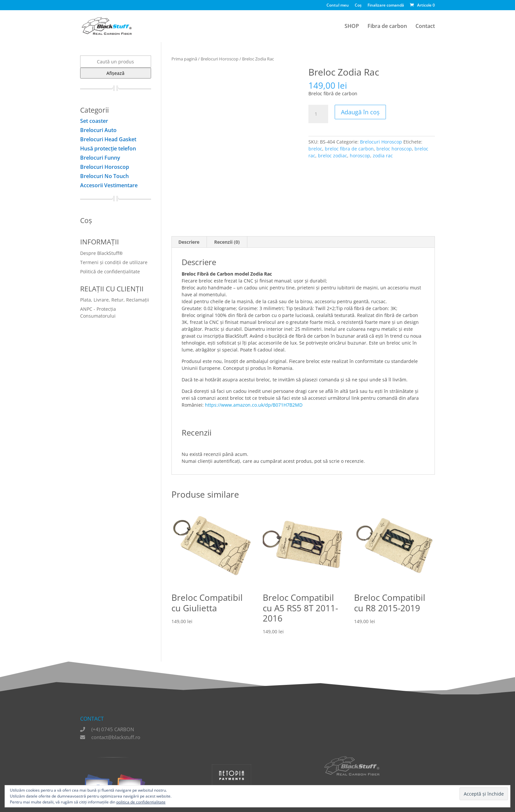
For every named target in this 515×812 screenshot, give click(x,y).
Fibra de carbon (387, 27)
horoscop (360, 156)
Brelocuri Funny (100, 158)
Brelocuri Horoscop (220, 59)
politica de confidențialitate (141, 802)
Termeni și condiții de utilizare (114, 262)
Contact (425, 27)
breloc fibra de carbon (349, 149)
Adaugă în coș (360, 112)
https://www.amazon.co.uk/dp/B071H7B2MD (254, 405)
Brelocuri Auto (98, 130)
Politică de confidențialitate (110, 271)
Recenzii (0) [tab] (227, 242)
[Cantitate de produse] (318, 114)
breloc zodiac (333, 156)
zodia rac (383, 156)
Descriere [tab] (189, 242)
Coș (358, 6)
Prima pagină (184, 59)
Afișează (115, 73)
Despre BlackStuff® (101, 253)
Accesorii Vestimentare (109, 185)
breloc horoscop (394, 149)
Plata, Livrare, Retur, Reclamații (115, 300)
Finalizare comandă (386, 6)
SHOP (352, 27)
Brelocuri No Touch (104, 176)
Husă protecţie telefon (108, 148)
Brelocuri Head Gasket (108, 139)
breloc (315, 149)
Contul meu (338, 6)
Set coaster (94, 121)
